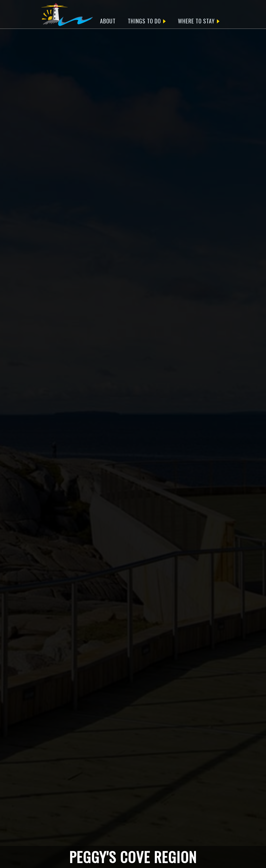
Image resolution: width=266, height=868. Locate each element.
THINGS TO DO (147, 21)
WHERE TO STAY (199, 21)
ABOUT (108, 21)
